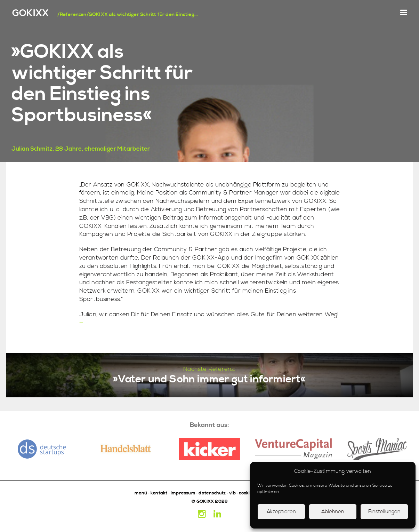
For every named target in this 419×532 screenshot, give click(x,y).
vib (232, 493)
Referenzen (73, 15)
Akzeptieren (281, 512)
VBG (107, 218)
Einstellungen (384, 512)
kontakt (159, 493)
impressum (183, 493)
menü (141, 493)
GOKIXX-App (211, 258)
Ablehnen (333, 512)
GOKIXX (30, 14)
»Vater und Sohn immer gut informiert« (209, 379)
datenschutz (212, 493)
